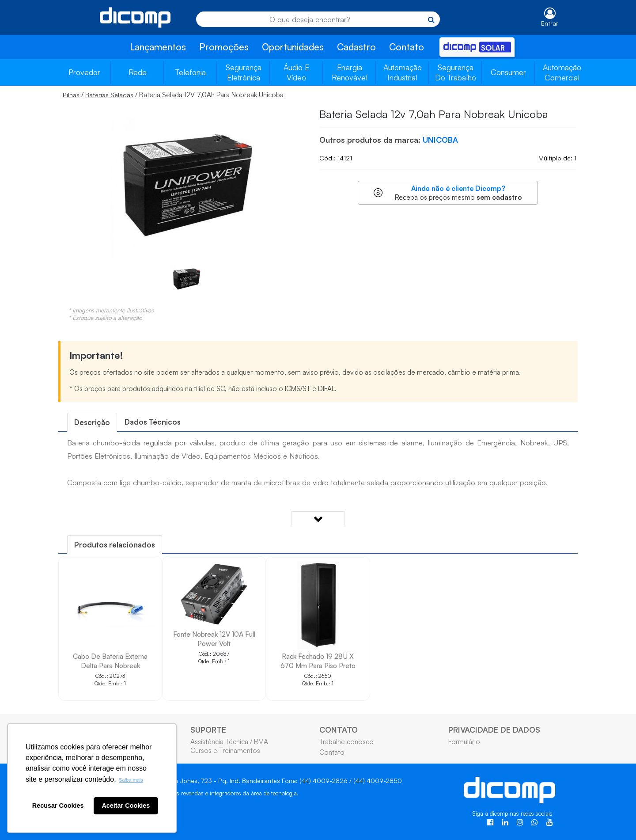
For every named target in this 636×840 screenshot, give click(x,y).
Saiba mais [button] (131, 780)
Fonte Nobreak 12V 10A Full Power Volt (214, 639)
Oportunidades (293, 47)
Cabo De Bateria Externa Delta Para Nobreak (110, 661)
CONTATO (339, 730)
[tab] (92, 422)
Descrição (92, 422)
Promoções (224, 47)
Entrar (550, 23)
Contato (407, 47)
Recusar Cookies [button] (58, 806)
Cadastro (356, 47)
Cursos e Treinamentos (225, 750)
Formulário (464, 741)
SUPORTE (208, 730)
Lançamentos (158, 47)
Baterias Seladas (109, 95)
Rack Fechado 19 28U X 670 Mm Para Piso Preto (318, 661)
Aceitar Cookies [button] (126, 806)
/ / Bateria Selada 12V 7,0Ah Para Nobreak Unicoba (173, 95)
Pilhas (71, 95)
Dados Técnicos (153, 422)
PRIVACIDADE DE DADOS (494, 730)
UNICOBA (440, 140)
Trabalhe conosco (346, 741)
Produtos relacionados (115, 545)
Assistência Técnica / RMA (229, 741)
